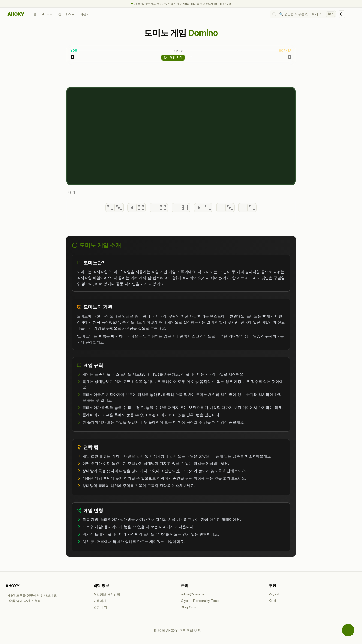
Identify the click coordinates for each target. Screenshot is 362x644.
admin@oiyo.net (193, 594)
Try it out (225, 4)
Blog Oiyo (189, 607)
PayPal (274, 594)
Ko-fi (272, 601)
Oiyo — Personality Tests (200, 601)
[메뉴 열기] (348, 630)
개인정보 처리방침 (107, 594)
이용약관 (100, 601)
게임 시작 (173, 57)
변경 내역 (100, 607)
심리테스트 (66, 14)
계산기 (85, 14)
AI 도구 (47, 14)
